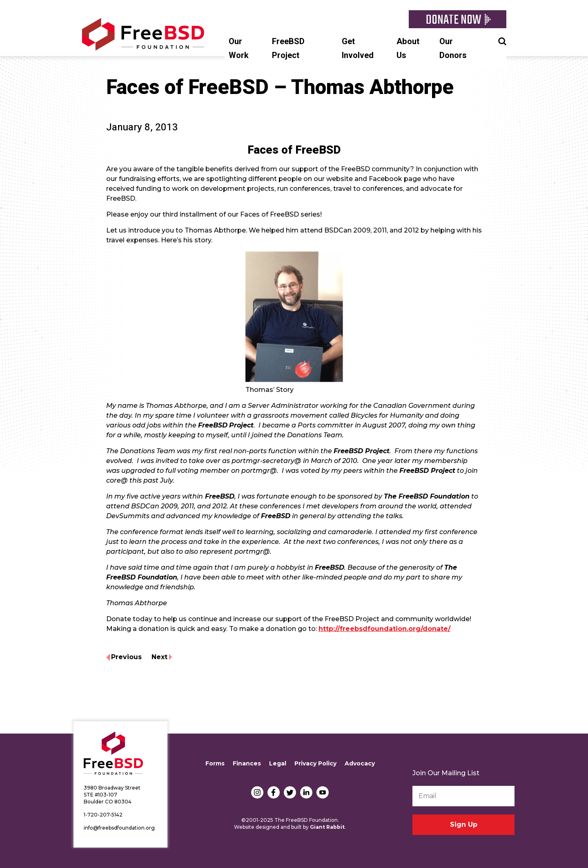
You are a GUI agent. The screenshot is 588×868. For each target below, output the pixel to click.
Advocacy (360, 763)
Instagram (257, 792)
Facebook (274, 792)
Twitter (290, 792)
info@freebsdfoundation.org (119, 828)
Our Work (239, 48)
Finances (247, 763)
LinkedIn (306, 792)
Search (502, 40)
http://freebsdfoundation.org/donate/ (384, 629)
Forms (215, 763)
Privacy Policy (315, 763)
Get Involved (358, 48)
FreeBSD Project (288, 48)
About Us (408, 48)
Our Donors (453, 48)
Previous (126, 657)
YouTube (323, 792)
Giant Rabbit (327, 827)
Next (159, 657)
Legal (278, 763)
